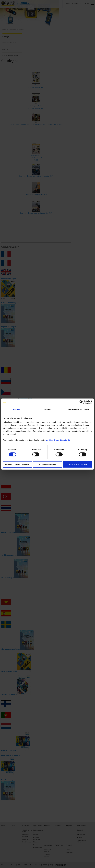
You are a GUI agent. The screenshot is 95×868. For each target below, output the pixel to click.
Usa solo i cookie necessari (17, 464)
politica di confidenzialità (58, 440)
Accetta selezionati (47, 464)
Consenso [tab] (17, 409)
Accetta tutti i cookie (78, 464)
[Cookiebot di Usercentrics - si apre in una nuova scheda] (81, 402)
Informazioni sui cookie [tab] (78, 409)
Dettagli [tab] (47, 409)
